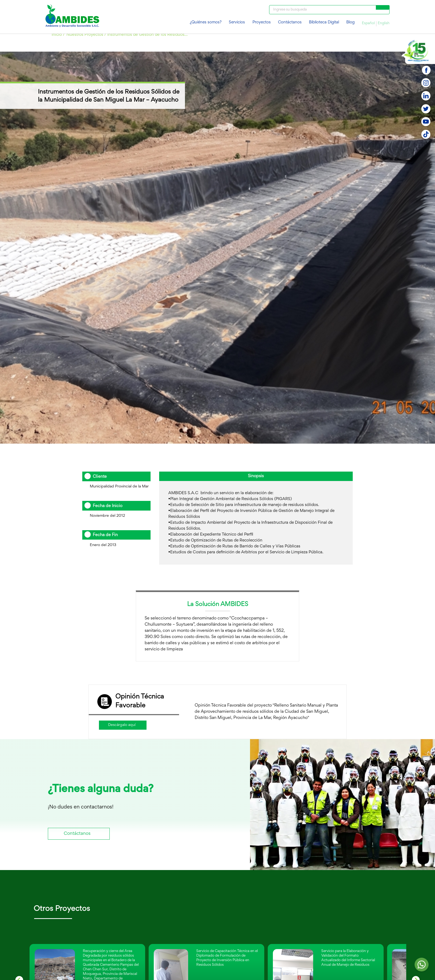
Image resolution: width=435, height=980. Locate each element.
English (384, 23)
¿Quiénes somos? (206, 22)
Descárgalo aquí (122, 725)
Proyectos (262, 22)
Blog (350, 22)
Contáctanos (290, 22)
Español (368, 23)
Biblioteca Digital (324, 22)
